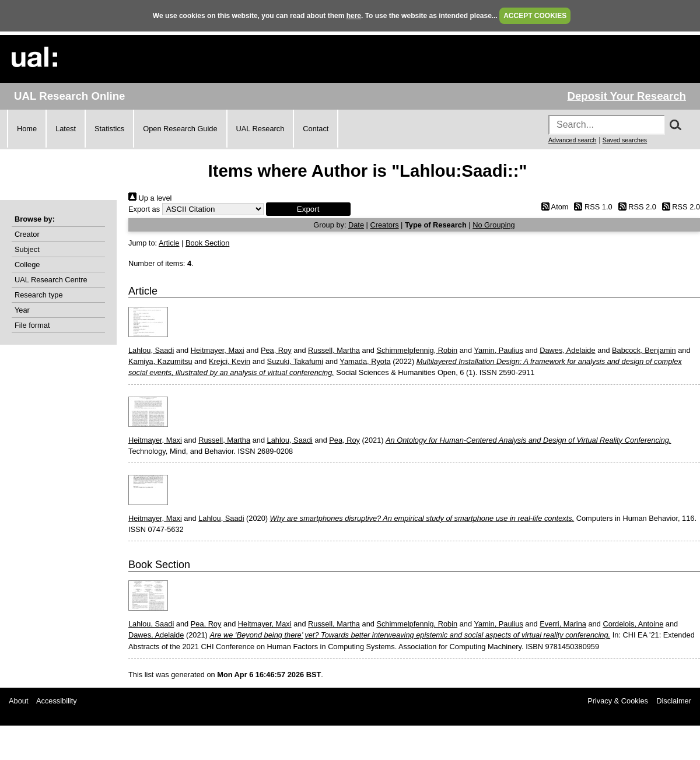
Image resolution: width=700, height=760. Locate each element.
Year (22, 310)
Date (356, 225)
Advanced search (572, 140)
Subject (27, 249)
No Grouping (494, 225)
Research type (39, 295)
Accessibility (57, 701)
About (18, 701)
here (354, 16)
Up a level (150, 198)
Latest (66, 129)
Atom (553, 207)
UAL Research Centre (51, 280)
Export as (144, 209)
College (27, 265)
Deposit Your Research (626, 96)
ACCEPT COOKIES (535, 16)
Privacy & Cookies (618, 701)
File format (32, 325)
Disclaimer (674, 701)
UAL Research (260, 129)
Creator (27, 234)
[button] (308, 209)
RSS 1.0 (591, 207)
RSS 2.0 (635, 207)
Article (169, 243)
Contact (316, 129)
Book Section (207, 243)
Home (27, 129)
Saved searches (625, 140)
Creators (384, 225)
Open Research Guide (180, 129)
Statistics (109, 129)
